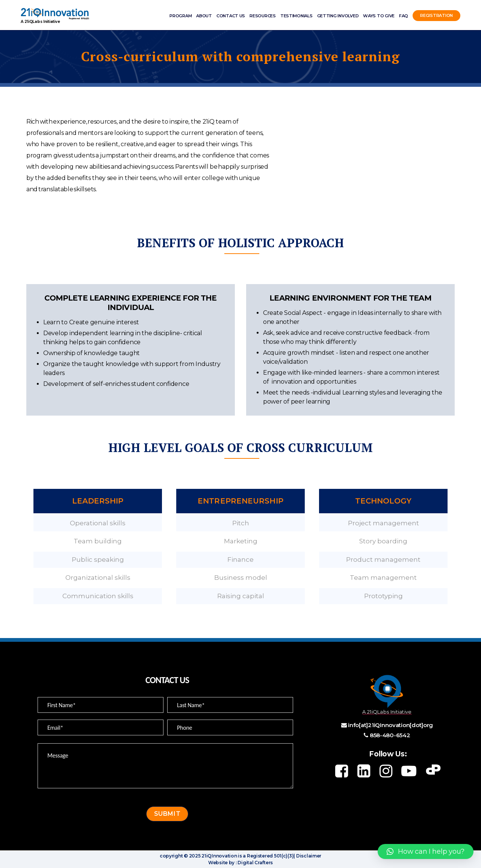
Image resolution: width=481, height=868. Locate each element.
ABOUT (204, 16)
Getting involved (338, 16)
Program (181, 16)
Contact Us (231, 16)
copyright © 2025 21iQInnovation (198, 856)
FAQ (404, 16)
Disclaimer (308, 856)
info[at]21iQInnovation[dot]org (390, 725)
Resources (263, 16)
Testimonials (296, 16)
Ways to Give (379, 16)
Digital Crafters (255, 863)
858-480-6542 (390, 735)
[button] (426, 851)
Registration (436, 16)
